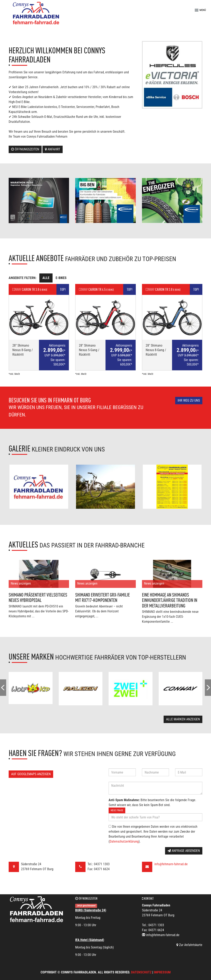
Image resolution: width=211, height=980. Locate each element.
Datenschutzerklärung (124, 841)
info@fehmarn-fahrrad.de (171, 864)
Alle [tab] (46, 278)
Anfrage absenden (184, 851)
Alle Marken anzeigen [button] (183, 719)
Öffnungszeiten (25, 149)
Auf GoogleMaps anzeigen (31, 774)
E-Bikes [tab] (61, 278)
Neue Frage (117, 810)
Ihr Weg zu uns (189, 400)
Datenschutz (141, 972)
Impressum (162, 972)
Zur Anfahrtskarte (189, 945)
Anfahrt (53, 149)
